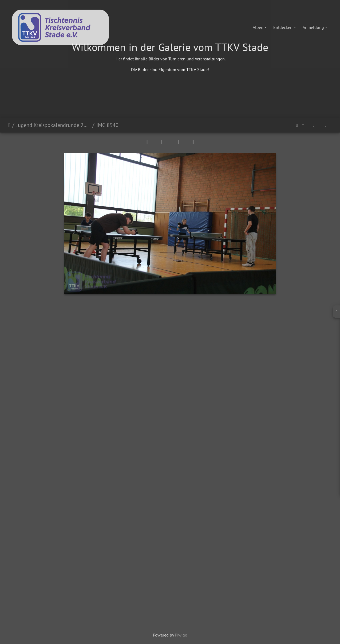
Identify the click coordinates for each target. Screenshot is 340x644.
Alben (258, 27)
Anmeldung (313, 27)
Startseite (9, 125)
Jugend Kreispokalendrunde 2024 (53, 125)
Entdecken (283, 27)
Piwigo (181, 635)
